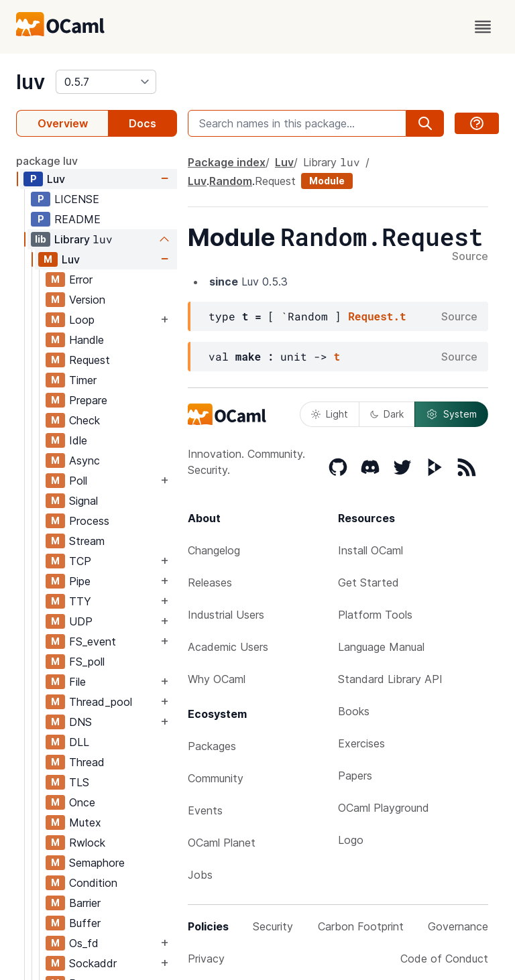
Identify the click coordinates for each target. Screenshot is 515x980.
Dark (387, 414)
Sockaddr (93, 963)
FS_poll (87, 662)
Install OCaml (370, 550)
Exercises (361, 743)
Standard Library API (390, 679)
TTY (80, 601)
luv (31, 82)
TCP (80, 561)
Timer (83, 380)
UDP (81, 621)
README (77, 219)
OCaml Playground (384, 808)
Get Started (368, 583)
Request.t (377, 316)
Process (89, 521)
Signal (83, 501)
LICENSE (77, 199)
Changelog (214, 550)
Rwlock (87, 843)
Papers (355, 776)
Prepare (88, 400)
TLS (79, 782)
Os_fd (84, 943)
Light (330, 414)
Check (84, 420)
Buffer (85, 923)
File (77, 682)
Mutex (85, 822)
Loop (82, 320)
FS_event (93, 641)
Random (231, 181)
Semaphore (97, 863)
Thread (87, 762)
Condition (93, 883)
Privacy (206, 959)
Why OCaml (217, 679)
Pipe (80, 581)
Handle (87, 340)
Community (216, 778)
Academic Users (228, 647)
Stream (87, 541)
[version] (106, 82)
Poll (78, 481)
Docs (142, 123)
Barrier (85, 903)
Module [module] (327, 181)
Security (273, 926)
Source (470, 257)
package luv (47, 161)
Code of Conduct (444, 959)
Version (87, 300)
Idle (78, 440)
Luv (56, 179)
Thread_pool (101, 702)
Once (82, 802)
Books (354, 711)
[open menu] (483, 27)
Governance (458, 926)
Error (81, 280)
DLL (79, 742)
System (451, 414)
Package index (227, 162)
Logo (351, 840)
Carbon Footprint (361, 926)
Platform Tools (375, 615)
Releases (210, 583)
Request (90, 360)
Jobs (200, 875)
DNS (80, 722)
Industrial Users (226, 615)
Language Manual (381, 647)
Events (205, 810)
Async (84, 461)
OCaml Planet (222, 843)
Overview (63, 123)
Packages (212, 746)
